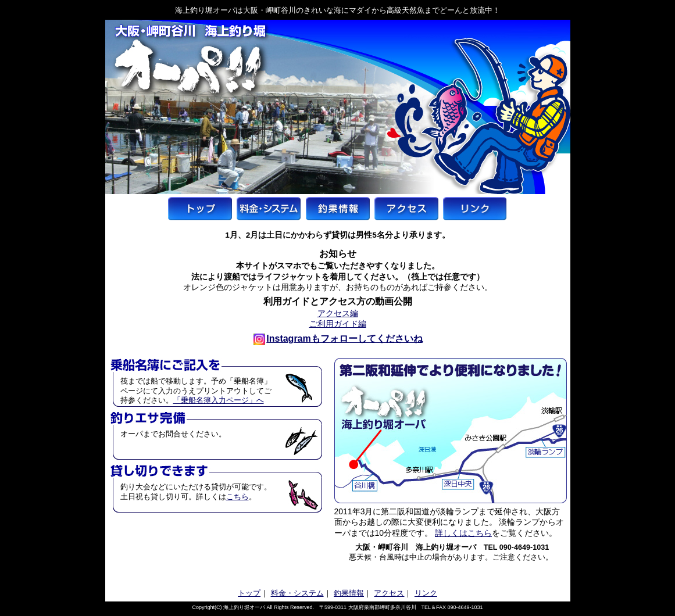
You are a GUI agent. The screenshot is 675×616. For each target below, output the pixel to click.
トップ (249, 593)
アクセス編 (338, 313)
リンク (426, 593)
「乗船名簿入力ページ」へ (219, 400)
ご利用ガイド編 (338, 324)
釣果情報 (349, 593)
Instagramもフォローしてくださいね (338, 339)
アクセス (389, 593)
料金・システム (297, 593)
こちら (237, 497)
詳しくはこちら (463, 533)
